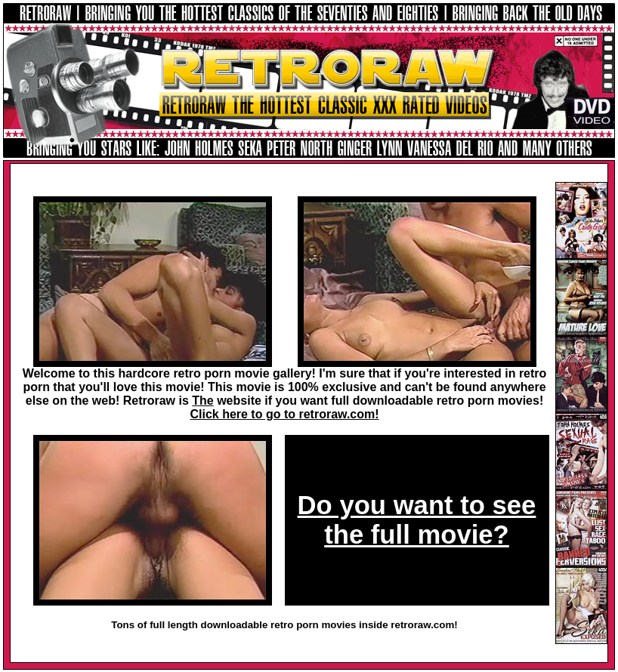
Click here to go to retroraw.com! (284, 414)
